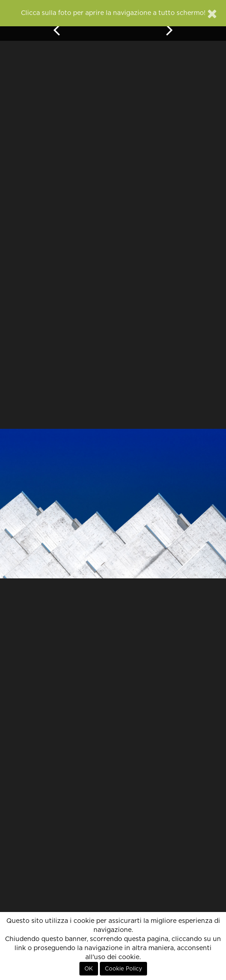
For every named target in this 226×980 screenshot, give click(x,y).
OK (89, 969)
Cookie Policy (123, 969)
